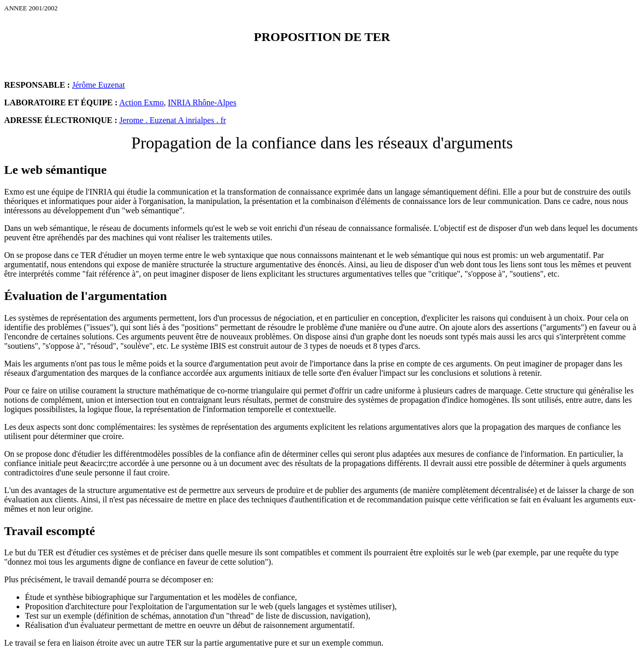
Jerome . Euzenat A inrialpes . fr (173, 120)
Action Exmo (141, 102)
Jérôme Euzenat (99, 85)
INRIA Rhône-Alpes (202, 102)
